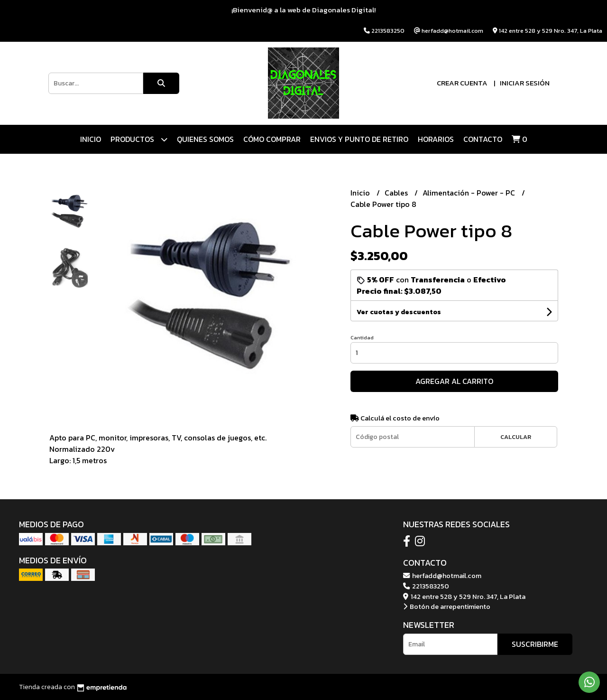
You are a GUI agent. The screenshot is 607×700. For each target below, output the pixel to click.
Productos (139, 139)
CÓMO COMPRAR (272, 139)
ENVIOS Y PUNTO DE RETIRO (359, 139)
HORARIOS (436, 139)
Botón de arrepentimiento (447, 607)
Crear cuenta (462, 83)
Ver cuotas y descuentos (399, 312)
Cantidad (362, 337)
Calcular (516, 437)
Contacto (483, 139)
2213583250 (426, 586)
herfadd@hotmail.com (442, 576)
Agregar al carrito (454, 381)
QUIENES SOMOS (205, 139)
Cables (397, 193)
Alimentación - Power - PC (470, 193)
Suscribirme (535, 644)
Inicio (91, 139)
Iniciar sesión (525, 83)
